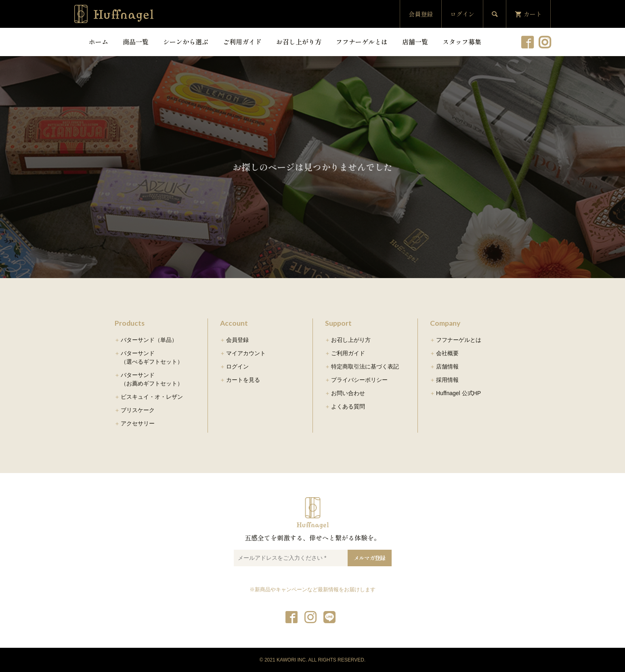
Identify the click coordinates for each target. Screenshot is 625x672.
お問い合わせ (348, 393)
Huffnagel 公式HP (458, 393)
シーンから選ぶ (186, 42)
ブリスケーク (138, 410)
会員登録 (421, 14)
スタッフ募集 (462, 42)
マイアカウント (246, 353)
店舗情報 (447, 366)
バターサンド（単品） (149, 340)
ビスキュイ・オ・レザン (152, 397)
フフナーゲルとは (362, 42)
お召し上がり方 (299, 42)
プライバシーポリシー (359, 380)
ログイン (462, 14)
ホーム (99, 42)
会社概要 (447, 353)
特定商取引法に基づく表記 (365, 366)
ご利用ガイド (242, 42)
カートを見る (243, 380)
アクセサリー (138, 423)
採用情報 (447, 380)
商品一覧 (136, 42)
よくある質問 (348, 406)
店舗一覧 (415, 42)
